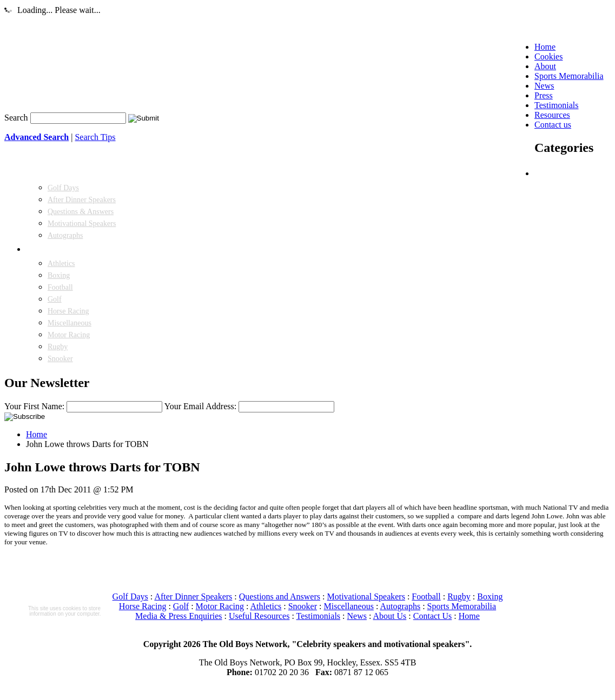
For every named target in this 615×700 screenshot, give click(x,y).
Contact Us (433, 616)
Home (37, 434)
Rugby (58, 347)
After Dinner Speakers (82, 200)
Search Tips (95, 137)
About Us (390, 616)
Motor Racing (69, 335)
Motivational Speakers (82, 224)
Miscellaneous (70, 323)
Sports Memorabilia (462, 606)
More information (64, 666)
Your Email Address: (201, 406)
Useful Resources (259, 616)
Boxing (59, 275)
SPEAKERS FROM (58, 249)
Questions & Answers (81, 212)
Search (16, 118)
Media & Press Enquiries (178, 616)
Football (60, 287)
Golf (55, 299)
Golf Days (63, 188)
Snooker (60, 359)
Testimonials (319, 616)
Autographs (65, 235)
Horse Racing (68, 311)
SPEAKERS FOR (563, 174)
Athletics (61, 264)
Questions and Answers (280, 596)
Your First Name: (34, 406)
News (357, 616)
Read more (64, 625)
